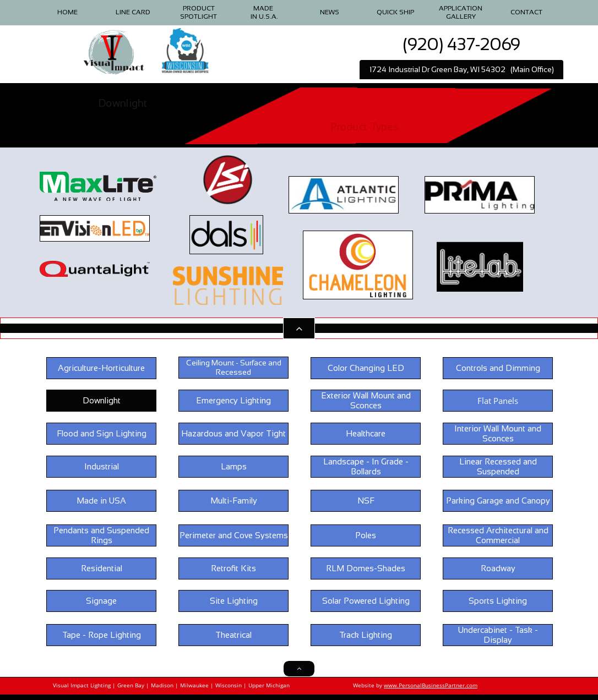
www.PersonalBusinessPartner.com (431, 685)
